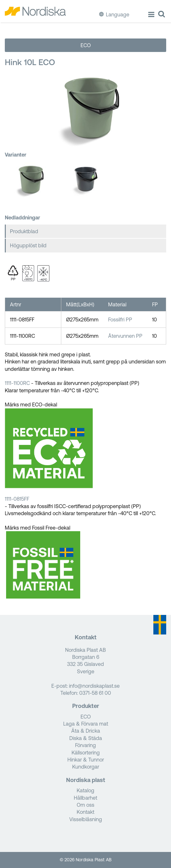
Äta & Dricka (86, 731)
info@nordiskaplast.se (94, 686)
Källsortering (86, 753)
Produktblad (24, 231)
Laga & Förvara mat (86, 724)
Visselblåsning (86, 819)
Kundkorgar (86, 767)
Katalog (85, 790)
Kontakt (85, 812)
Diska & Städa (86, 738)
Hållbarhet (85, 798)
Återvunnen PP (125, 336)
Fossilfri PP (120, 319)
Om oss (85, 805)
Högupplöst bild (28, 245)
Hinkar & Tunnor (86, 760)
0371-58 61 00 (95, 693)
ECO (86, 45)
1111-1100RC (17, 383)
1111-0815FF (18, 499)
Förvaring (85, 745)
